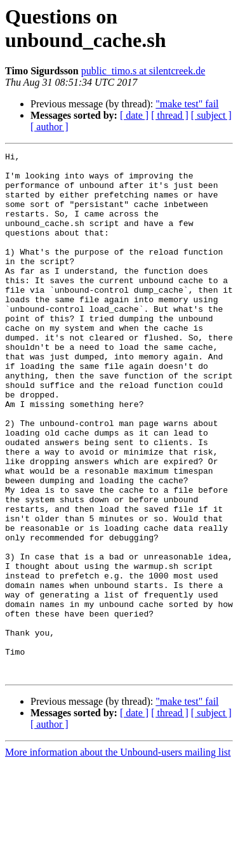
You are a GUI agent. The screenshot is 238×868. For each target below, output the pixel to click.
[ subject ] (211, 115)
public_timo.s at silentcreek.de (143, 71)
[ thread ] (170, 115)
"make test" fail (187, 104)
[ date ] (134, 115)
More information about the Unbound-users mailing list (118, 857)
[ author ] (50, 127)
